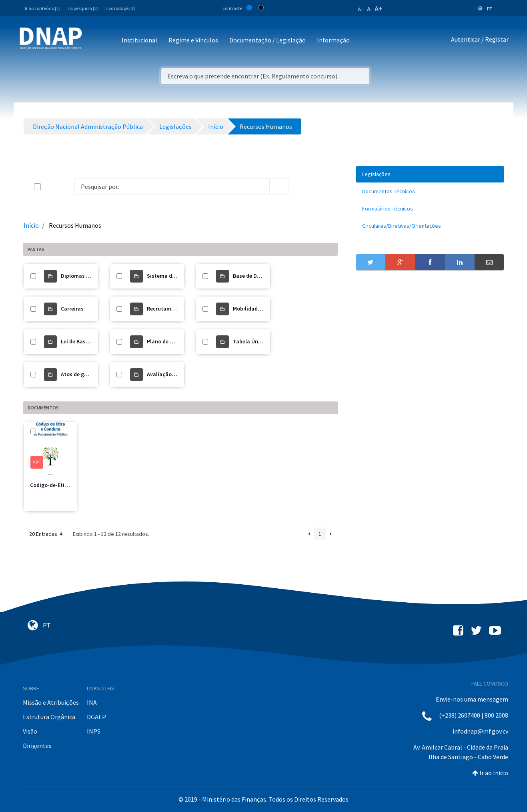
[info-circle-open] (301, 186)
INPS (94, 731)
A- (360, 9)
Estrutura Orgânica (49, 717)
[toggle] (50, 187)
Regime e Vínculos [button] (193, 40)
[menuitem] (430, 174)
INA (92, 702)
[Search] (172, 186)
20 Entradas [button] (47, 534)
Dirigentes (37, 746)
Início (31, 225)
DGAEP (96, 717)
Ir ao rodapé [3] (120, 8)
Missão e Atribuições (51, 702)
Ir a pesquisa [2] (82, 8)
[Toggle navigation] (93, 41)
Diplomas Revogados (87, 276)
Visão (30, 731)
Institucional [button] (139, 40)
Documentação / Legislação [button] (268, 40)
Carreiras (72, 309)
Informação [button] (333, 40)
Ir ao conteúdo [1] (43, 8)
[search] (279, 186)
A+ (379, 9)
